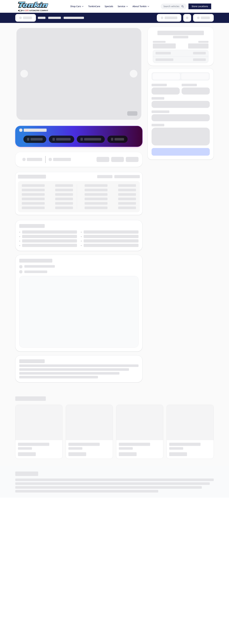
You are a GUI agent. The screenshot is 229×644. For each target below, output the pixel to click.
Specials (109, 6)
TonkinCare (94, 6)
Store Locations (200, 6)
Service (123, 6)
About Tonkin (141, 6)
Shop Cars (77, 6)
